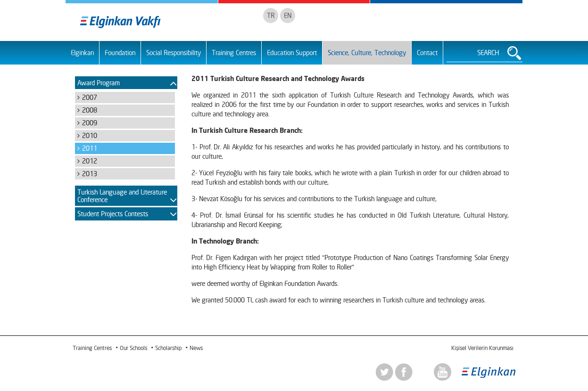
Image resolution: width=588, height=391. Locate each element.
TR (271, 15)
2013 (90, 174)
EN (288, 15)
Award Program (99, 83)
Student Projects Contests (113, 214)
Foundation (120, 53)
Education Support (292, 53)
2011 (90, 148)
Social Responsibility (174, 53)
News (196, 348)
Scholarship (168, 348)
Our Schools (133, 348)
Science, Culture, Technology (367, 53)
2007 (90, 97)
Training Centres (234, 53)
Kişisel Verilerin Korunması (482, 348)
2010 (90, 135)
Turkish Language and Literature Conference (122, 195)
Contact (427, 53)
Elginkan (82, 53)
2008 (90, 110)
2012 (90, 161)
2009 (90, 123)
